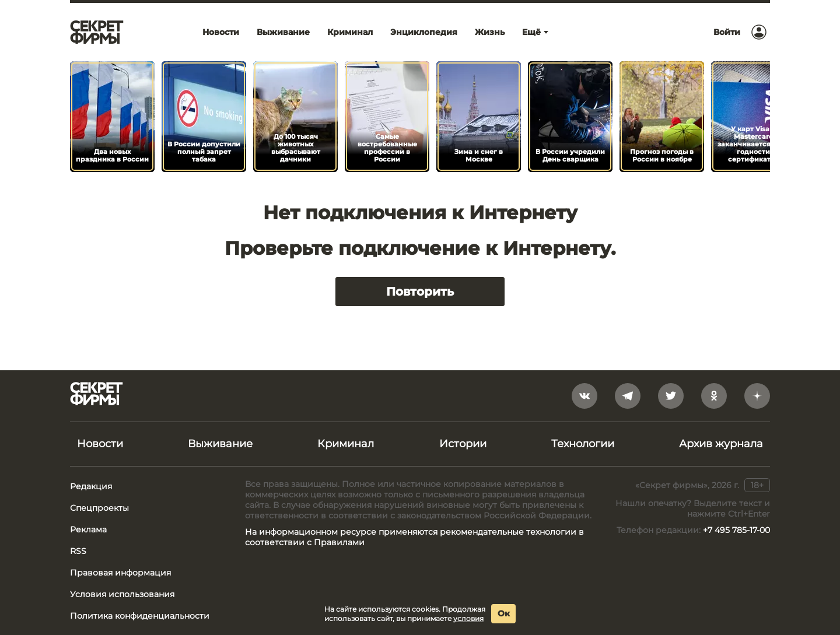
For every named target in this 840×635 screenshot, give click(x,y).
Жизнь (490, 32)
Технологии (583, 444)
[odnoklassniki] (714, 396)
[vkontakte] (584, 396)
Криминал (350, 32)
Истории (463, 444)
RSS (78, 551)
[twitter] (671, 396)
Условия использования (122, 594)
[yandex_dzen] (757, 396)
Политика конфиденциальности (140, 616)
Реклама (88, 529)
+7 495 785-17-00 (736, 530)
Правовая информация (120, 573)
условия (468, 618)
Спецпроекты (99, 508)
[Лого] (97, 32)
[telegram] (628, 396)
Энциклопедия (424, 32)
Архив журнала (721, 444)
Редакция (91, 486)
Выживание (283, 32)
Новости (221, 32)
